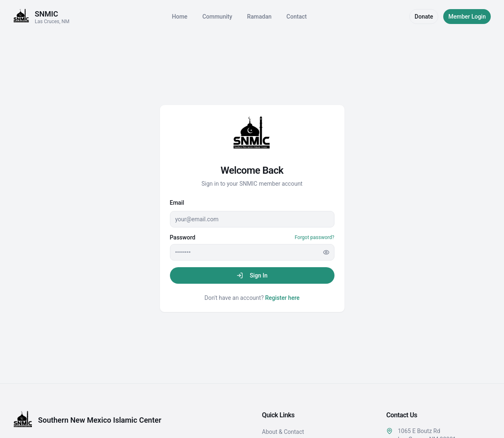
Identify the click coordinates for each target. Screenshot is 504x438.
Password (183, 237)
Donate (424, 17)
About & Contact (283, 432)
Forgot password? (315, 237)
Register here (282, 298)
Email (177, 203)
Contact (297, 17)
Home (180, 17)
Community (217, 17)
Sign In (252, 275)
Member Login (467, 17)
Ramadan (259, 17)
